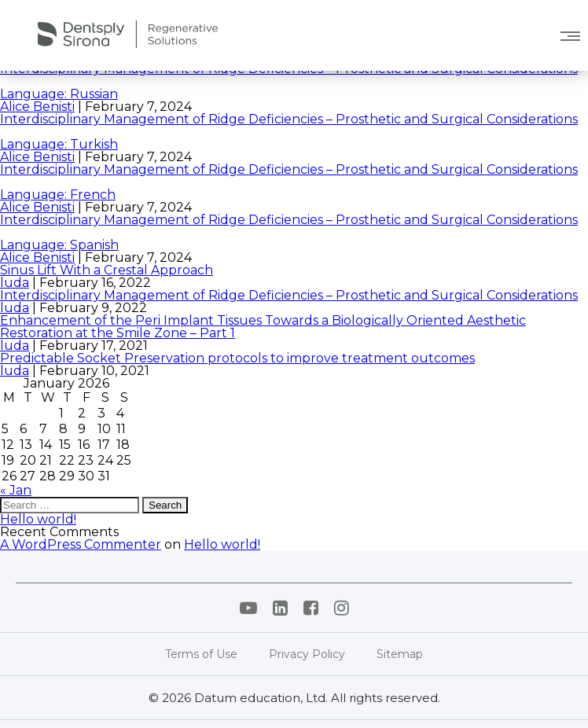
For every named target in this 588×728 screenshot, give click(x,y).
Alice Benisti (37, 107)
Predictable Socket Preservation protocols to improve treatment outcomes (237, 358)
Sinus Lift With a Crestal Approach (107, 270)
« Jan (16, 490)
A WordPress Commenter (81, 544)
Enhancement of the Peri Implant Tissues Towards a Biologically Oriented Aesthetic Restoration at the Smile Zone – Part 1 (263, 327)
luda (15, 283)
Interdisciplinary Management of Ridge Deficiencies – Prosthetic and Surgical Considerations (289, 295)
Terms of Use (201, 654)
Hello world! (38, 519)
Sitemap (400, 654)
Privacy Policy (307, 654)
